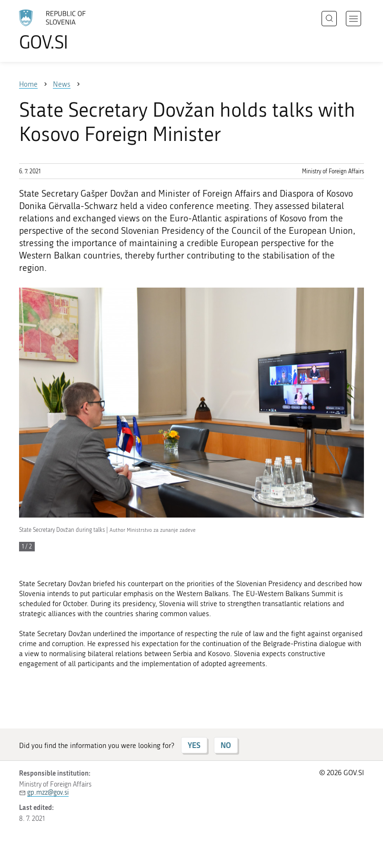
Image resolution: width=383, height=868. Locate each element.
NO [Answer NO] (226, 745)
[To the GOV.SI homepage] (67, 30)
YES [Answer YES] (194, 745)
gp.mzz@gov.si (48, 793)
